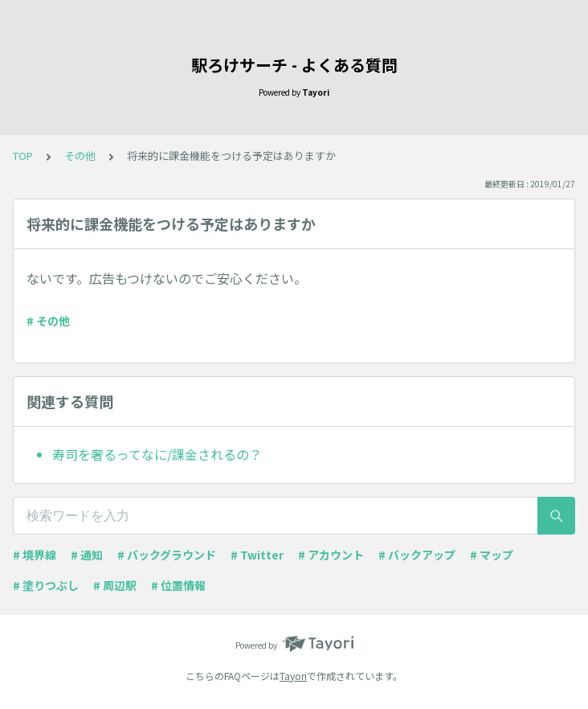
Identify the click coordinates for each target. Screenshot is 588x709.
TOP (23, 156)
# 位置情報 (178, 585)
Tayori (293, 676)
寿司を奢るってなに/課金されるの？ (157, 454)
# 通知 (87, 555)
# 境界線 (35, 555)
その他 (80, 156)
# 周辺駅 (115, 585)
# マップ (492, 555)
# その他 (48, 321)
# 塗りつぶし (46, 585)
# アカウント (331, 555)
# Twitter (257, 555)
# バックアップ (417, 555)
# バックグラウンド (167, 555)
